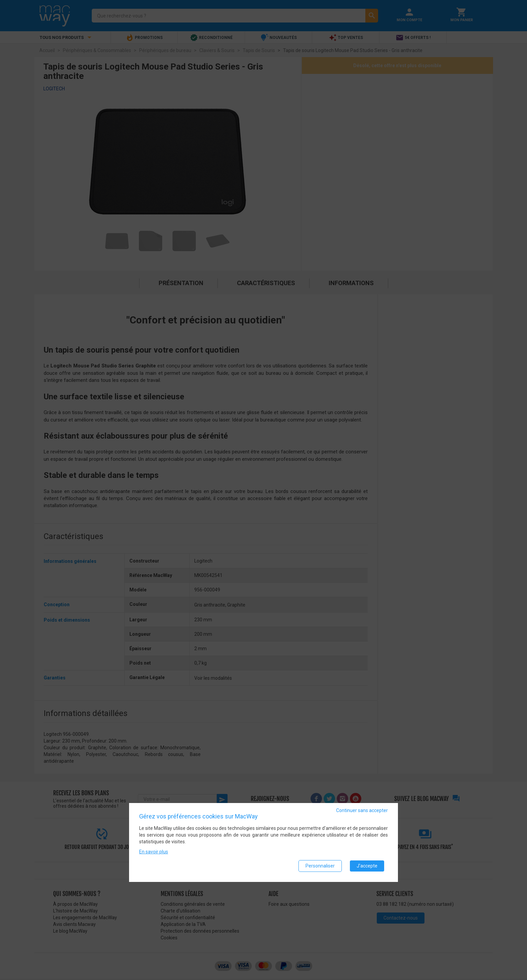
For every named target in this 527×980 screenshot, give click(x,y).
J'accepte (367, 866)
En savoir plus (154, 852)
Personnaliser (320, 866)
